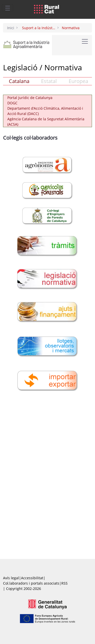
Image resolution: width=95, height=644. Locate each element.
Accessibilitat (32, 578)
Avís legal (11, 578)
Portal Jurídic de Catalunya (30, 98)
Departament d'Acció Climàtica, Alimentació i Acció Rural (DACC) (45, 111)
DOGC (12, 103)
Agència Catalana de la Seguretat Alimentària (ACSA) (46, 122)
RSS (64, 583)
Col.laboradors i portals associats (31, 583)
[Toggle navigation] (8, 8)
